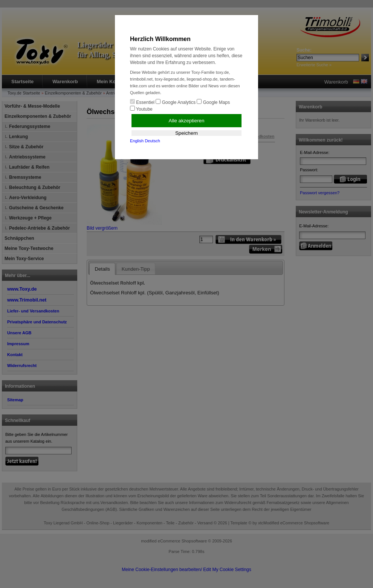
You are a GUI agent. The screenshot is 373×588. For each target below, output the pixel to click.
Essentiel (142, 102)
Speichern (186, 133)
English (137, 141)
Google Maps (213, 102)
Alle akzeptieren (187, 121)
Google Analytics (176, 102)
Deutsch (152, 141)
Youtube (141, 109)
